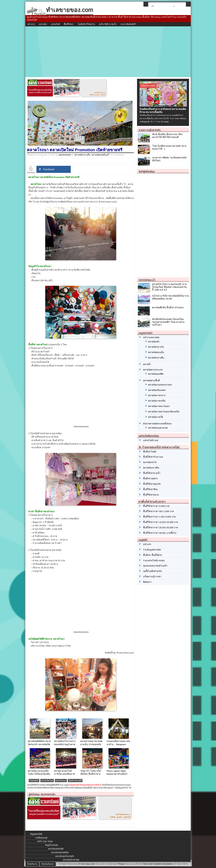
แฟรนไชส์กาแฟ (151, 440)
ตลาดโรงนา (61, 780)
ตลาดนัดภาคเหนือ (157, 401)
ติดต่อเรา (147, 582)
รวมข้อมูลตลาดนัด (152, 550)
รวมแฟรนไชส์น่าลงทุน (154, 560)
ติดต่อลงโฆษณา (48, 864)
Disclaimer (168, 864)
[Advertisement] (108, 52)
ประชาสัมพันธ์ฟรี (128, 24)
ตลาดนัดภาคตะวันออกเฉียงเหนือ (164, 412)
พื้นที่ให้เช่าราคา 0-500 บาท (156, 506)
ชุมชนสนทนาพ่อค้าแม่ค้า (155, 566)
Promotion (34, 780)
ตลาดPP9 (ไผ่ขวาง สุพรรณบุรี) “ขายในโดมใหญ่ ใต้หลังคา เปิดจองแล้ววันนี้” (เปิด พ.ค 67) (169, 287)
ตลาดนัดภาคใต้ (156, 417)
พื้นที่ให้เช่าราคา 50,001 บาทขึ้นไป (160, 533)
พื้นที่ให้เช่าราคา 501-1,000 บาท (158, 511)
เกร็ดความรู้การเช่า (152, 577)
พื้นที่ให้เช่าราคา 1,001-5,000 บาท (159, 517)
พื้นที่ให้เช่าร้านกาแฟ (153, 457)
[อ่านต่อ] (165, 122)
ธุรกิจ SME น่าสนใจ (108, 24)
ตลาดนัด (43, 24)
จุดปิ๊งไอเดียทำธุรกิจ (153, 571)
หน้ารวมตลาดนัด (151, 337)
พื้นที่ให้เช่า (69, 24)
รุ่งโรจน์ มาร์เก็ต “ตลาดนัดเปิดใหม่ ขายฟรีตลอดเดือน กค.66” (170, 297)
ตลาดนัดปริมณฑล (157, 390)
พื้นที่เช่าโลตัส (150, 452)
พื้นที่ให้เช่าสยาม (151, 495)
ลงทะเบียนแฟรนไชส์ (56, 849)
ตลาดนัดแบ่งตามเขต (158, 428)
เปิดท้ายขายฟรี (75, 780)
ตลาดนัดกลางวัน (156, 347)
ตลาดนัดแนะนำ (147, 280)
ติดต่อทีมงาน (32, 864)
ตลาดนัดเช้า (154, 342)
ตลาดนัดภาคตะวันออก (159, 406)
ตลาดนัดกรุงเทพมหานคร (160, 385)
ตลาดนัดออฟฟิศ (156, 374)
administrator (65, 155)
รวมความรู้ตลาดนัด (150, 130)
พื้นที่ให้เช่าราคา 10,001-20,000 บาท (161, 522)
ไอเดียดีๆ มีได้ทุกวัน (86, 24)
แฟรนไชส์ (55, 24)
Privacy (121, 864)
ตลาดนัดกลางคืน (82, 155)
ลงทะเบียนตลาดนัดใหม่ (60, 852)
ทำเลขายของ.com (87, 864)
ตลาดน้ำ (147, 364)
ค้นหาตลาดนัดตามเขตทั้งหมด (157, 424)
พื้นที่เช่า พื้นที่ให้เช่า (153, 555)
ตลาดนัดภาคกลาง (157, 395)
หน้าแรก (31, 24)
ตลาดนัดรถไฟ (150, 462)
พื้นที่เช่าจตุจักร (150, 479)
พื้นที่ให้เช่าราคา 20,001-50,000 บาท (161, 528)
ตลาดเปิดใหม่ (47, 780)
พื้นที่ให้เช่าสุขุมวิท (152, 484)
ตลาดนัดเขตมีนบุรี (100, 155)
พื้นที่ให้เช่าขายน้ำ (152, 473)
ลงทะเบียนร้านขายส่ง (71, 860)
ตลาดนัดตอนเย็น (156, 352)
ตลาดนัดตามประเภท (153, 370)
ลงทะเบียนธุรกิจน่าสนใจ (65, 856)
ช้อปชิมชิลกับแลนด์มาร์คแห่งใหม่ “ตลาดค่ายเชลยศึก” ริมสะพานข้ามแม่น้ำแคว (168, 322)
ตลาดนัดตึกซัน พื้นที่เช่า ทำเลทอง (168, 308)
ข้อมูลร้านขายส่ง (52, 845)
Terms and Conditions (153, 864)
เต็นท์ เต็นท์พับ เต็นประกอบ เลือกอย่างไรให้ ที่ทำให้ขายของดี (167, 136)
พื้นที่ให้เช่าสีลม (150, 489)
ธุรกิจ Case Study (45, 841)
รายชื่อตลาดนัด (41, 838)
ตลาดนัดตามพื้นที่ (151, 381)
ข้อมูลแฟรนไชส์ (36, 834)
